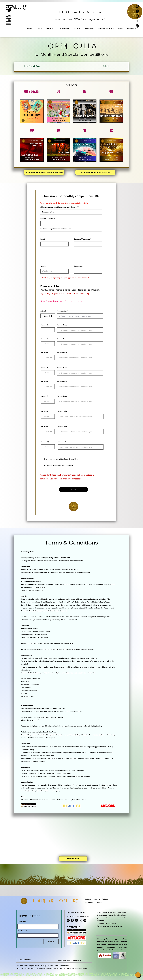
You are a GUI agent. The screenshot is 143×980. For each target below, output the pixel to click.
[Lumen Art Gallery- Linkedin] (137, 26)
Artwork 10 (45, 442)
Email (43, 239)
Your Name (22, 922)
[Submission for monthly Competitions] (44, 172)
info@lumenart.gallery (93, 902)
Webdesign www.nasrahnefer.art (70, 960)
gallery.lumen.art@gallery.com (113, 926)
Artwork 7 (45, 396)
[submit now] (73, 859)
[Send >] (51, 942)
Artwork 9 (45, 427)
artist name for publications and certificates (56, 229)
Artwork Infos (62, 339)
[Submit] (106, 66)
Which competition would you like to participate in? (59, 207)
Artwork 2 (45, 325)
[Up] (138, 975)
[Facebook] (137, 11)
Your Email (22, 931)
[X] (137, 21)
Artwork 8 (45, 411)
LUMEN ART (9, 15)
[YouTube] (137, 16)
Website (43, 266)
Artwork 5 (45, 368)
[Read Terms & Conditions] (33, 66)
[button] (48, 316)
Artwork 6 (45, 381)
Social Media (79, 266)
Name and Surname (48, 218)
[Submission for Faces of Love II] (95, 172)
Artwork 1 (44, 311)
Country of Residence (82, 239)
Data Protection (25, 960)
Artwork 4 (45, 352)
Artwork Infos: (62, 311)
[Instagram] (137, 6)
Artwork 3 (45, 339)
